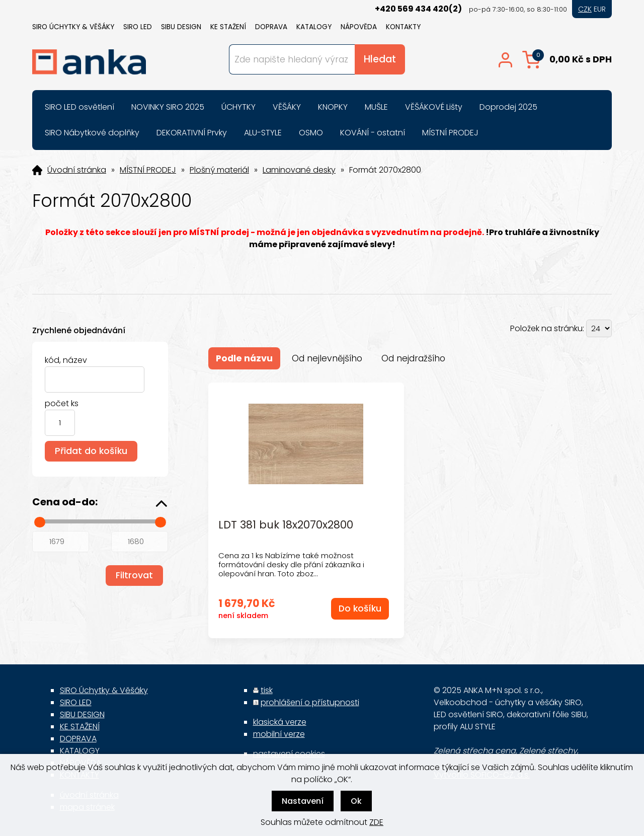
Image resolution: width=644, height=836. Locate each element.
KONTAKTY (403, 27)
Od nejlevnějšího (327, 358)
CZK (585, 9)
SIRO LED (138, 27)
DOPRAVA (271, 27)
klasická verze (280, 722)
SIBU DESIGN (181, 27)
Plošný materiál (219, 170)
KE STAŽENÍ (228, 27)
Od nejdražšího (413, 358)
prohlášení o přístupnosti (310, 702)
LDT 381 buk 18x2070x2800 (286, 525)
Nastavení (303, 801)
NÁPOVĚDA (359, 27)
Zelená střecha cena (475, 751)
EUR (600, 9)
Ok (356, 801)
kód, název (66, 360)
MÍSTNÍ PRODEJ (148, 170)
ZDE (376, 822)
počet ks (62, 403)
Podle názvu (244, 358)
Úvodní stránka (77, 170)
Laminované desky (299, 170)
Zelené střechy (548, 751)
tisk (267, 690)
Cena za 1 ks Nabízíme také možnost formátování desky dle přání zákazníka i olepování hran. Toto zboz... (291, 564)
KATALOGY (314, 27)
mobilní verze (279, 734)
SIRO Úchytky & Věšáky (73, 27)
